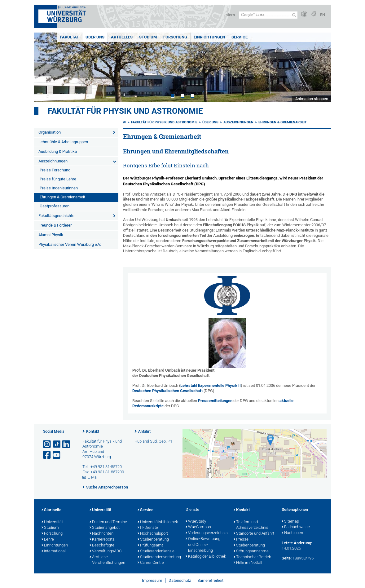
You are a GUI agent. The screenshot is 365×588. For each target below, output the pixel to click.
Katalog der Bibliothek (206, 557)
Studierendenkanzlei (156, 551)
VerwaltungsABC (106, 551)
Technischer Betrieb (252, 557)
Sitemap (290, 522)
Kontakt (93, 431)
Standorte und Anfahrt (254, 534)
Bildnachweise (296, 527)
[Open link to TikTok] (57, 444)
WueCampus (198, 527)
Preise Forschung (55, 170)
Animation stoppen (312, 99)
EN (323, 15)
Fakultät (70, 37)
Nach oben (292, 533)
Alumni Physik (51, 235)
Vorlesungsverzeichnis (207, 533)
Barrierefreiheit (210, 580)
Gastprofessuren (55, 206)
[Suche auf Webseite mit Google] (268, 15)
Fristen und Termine (108, 522)
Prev (45, 67)
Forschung (175, 37)
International (54, 551)
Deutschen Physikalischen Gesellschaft (167, 391)
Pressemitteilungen (215, 401)
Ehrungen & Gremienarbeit (62, 197)
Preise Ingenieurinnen (59, 188)
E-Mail (93, 477)
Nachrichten (101, 534)
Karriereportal (103, 540)
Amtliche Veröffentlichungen (107, 560)
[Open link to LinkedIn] (67, 444)
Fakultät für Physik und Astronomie (125, 111)
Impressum (152, 580)
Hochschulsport (153, 534)
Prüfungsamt (150, 546)
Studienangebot (105, 528)
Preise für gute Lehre (58, 179)
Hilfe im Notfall (248, 563)
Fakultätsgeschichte (56, 216)
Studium (148, 37)
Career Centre (151, 563)
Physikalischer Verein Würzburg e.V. (70, 244)
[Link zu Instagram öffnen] (47, 444)
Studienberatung (153, 540)
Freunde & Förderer (55, 225)
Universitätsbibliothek (158, 522)
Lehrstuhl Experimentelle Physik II (211, 385)
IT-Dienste (148, 528)
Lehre (48, 540)
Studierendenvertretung (158, 557)
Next (320, 67)
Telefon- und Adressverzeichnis (251, 525)
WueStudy (196, 522)
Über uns (95, 37)
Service (240, 37)
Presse (241, 540)
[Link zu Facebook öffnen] (47, 455)
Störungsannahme (251, 551)
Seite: (287, 558)
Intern (230, 15)
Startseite (51, 510)
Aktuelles (122, 37)
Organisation (50, 132)
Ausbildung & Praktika (58, 151)
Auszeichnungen (53, 161)
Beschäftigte (102, 546)
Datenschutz (180, 580)
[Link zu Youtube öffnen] (57, 455)
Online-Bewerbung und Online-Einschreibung (203, 545)
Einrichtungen (209, 37)
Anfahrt (144, 431)
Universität (52, 522)
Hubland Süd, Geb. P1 (153, 441)
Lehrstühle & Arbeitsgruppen (63, 142)
